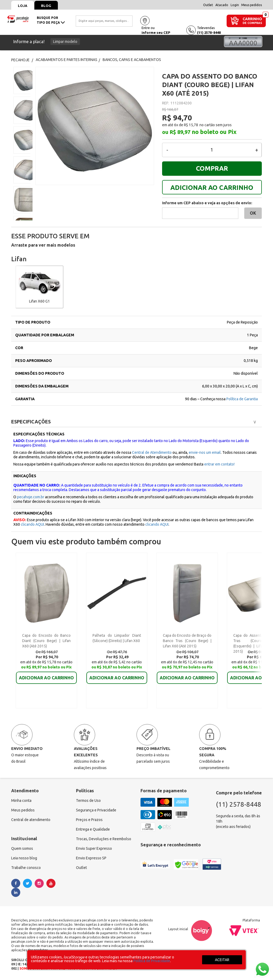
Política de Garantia (242, 399)
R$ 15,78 (191, 125)
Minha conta (21, 801)
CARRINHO (252, 19)
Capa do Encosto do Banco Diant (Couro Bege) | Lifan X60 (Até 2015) (46, 641)
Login (235, 5)
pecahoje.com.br (31, 497)
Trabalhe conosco (26, 868)
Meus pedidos (252, 5)
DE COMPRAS (252, 23)
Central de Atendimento (152, 452)
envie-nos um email (205, 452)
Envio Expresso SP (91, 858)
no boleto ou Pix (214, 132)
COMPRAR (212, 168)
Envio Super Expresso (94, 848)
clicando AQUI (32, 524)
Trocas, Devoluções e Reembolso (104, 839)
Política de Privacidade (152, 961)
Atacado (222, 5)
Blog (46, 6)
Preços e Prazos (89, 820)
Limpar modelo (65, 42)
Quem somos (22, 848)
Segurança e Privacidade (96, 810)
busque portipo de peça (51, 20)
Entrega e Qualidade (93, 829)
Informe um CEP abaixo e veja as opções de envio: (207, 203)
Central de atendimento (31, 820)
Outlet (208, 5)
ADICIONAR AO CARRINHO (212, 188)
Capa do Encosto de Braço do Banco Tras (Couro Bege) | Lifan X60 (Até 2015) (187, 641)
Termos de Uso (88, 801)
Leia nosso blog (24, 858)
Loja (23, 6)
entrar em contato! (219, 464)
